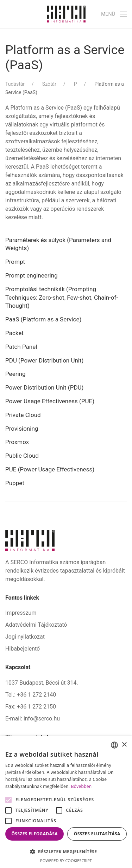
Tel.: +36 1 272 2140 (31, 695)
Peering (15, 374)
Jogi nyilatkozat (25, 637)
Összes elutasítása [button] (97, 834)
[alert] (66, 802)
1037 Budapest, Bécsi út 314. (42, 683)
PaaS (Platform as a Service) (44, 319)
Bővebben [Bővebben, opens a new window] (81, 786)
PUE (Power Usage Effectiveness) (50, 469)
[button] (114, 14)
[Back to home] (66, 14)
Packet (14, 333)
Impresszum (21, 613)
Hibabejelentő (23, 649)
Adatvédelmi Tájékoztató (36, 625)
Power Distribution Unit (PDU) (44, 387)
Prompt (15, 262)
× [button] (124, 745)
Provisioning (22, 429)
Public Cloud (22, 456)
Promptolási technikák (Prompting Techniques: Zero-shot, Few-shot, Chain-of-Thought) (62, 298)
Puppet (15, 483)
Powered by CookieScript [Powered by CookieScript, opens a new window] (66, 860)
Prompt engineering (32, 275)
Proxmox (17, 442)
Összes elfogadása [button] (34, 834)
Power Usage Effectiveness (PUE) (50, 401)
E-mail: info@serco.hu (33, 719)
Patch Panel (21, 347)
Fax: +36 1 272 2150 (31, 707)
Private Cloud (24, 415)
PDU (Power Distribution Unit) (45, 360)
